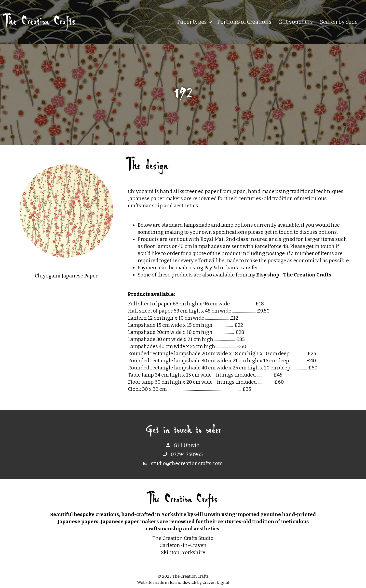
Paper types (192, 22)
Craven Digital (216, 582)
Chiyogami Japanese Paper (66, 276)
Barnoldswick (183, 582)
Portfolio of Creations (244, 22)
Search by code (339, 22)
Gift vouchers (296, 22)
